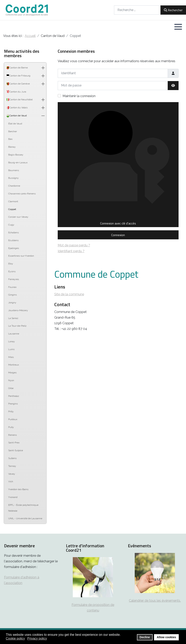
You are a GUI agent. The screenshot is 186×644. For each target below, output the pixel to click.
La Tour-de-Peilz (17, 326)
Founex (12, 287)
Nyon (11, 380)
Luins (11, 349)
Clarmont (13, 201)
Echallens (13, 233)
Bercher (13, 131)
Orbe (11, 388)
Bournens (14, 170)
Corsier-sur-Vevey (18, 217)
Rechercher (173, 10)
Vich (11, 481)
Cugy (11, 225)
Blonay (12, 147)
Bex (10, 139)
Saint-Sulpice (16, 450)
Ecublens (13, 240)
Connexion (118, 235)
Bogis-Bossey (16, 155)
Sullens (12, 458)
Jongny (12, 303)
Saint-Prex (14, 443)
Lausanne (14, 334)
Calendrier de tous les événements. (155, 601)
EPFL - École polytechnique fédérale (23, 508)
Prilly (11, 411)
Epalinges (14, 248)
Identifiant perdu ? (71, 251)
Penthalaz (14, 396)
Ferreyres (14, 279)
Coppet (12, 209)
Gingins (12, 295)
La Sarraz (13, 318)
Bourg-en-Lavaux (18, 163)
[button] (178, 27)
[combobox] (137, 10)
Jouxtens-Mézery (18, 310)
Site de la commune (69, 294)
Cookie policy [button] (15, 638)
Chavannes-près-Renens (22, 194)
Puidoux (13, 419)
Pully (11, 427)
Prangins (13, 404)
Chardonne (14, 186)
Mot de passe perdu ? (74, 245)
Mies (11, 357)
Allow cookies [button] (166, 637)
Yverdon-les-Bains (18, 489)
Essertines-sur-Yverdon (21, 256)
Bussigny (13, 178)
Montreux (14, 365)
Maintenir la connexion (79, 96)
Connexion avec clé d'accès (118, 165)
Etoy (11, 264)
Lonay (12, 341)
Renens (12, 435)
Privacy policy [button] (37, 638)
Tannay (12, 466)
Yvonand (13, 497)
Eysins (12, 271)
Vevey (12, 474)
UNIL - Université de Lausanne (25, 518)
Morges (12, 373)
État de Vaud (15, 124)
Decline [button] (145, 637)
